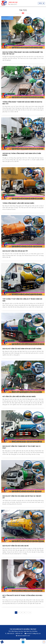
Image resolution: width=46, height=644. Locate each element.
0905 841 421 (19, 633)
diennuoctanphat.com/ (24, 636)
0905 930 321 (11, 633)
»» (30, 612)
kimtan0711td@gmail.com (33, 633)
